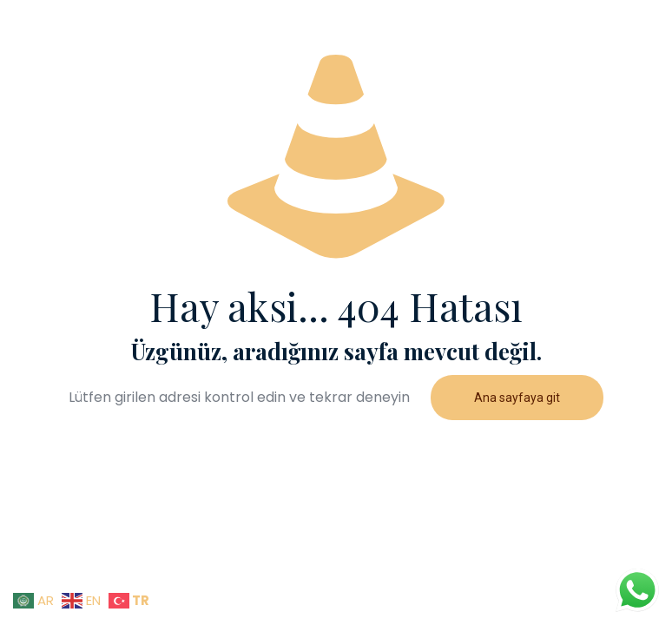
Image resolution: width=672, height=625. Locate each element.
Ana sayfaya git (517, 398)
